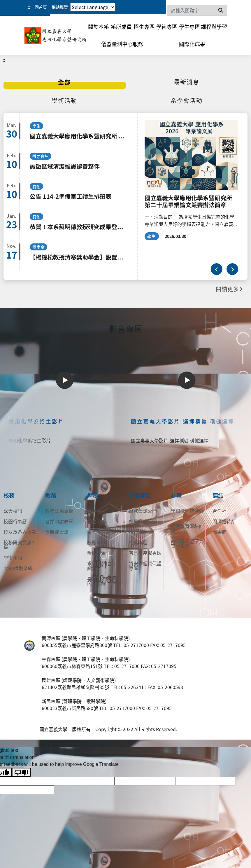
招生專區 (144, 27)
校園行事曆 (15, 521)
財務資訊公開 (143, 511)
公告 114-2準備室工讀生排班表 (71, 196)
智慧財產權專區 (145, 553)
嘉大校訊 (13, 511)
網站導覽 (60, 7)
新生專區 (96, 511)
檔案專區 (138, 542)
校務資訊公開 (143, 521)
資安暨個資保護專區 (145, 566)
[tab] (65, 82)
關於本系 (99, 27)
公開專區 (140, 495)
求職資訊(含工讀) (102, 566)
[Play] (65, 380)
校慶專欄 (96, 542)
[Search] (197, 10)
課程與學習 (214, 27)
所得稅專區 (141, 532)
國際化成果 (192, 44)
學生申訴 (96, 521)
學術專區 (167, 27)
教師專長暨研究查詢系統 (187, 543)
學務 (93, 495)
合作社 (220, 511)
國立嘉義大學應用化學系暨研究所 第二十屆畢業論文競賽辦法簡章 (78, 136)
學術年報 (13, 557)
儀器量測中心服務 (122, 44)
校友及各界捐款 (20, 532)
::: (28, 7)
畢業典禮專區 (101, 532)
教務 (51, 495)
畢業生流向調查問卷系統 (103, 581)
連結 (218, 495)
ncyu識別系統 (18, 568)
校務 (9, 495)
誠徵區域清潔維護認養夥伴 (65, 166)
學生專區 (189, 27)
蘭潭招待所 (224, 521)
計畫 (176, 495)
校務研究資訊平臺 (20, 545)
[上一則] (217, 269)
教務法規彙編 (59, 511)
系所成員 (121, 27)
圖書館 (220, 532)
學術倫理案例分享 (187, 513)
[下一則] (232, 269)
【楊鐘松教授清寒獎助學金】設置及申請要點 (78, 257)
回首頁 (41, 7)
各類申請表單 (59, 521)
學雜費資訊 (57, 532)
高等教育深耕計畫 (187, 528)
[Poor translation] (21, 772)
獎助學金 (96, 553)
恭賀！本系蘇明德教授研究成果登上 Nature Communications (78, 227)
